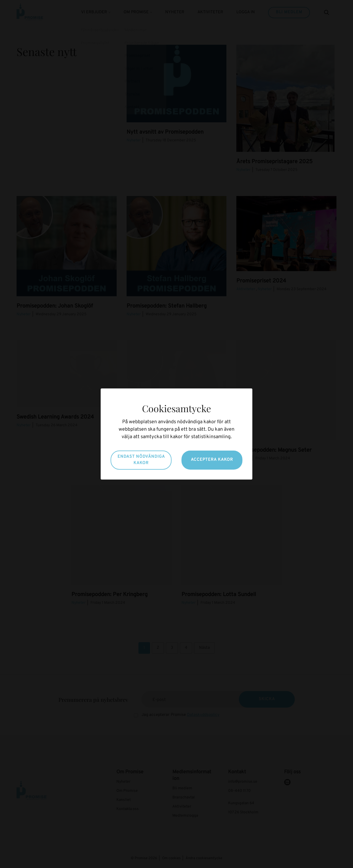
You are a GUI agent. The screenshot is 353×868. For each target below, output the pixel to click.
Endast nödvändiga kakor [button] (141, 460)
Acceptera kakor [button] (212, 460)
